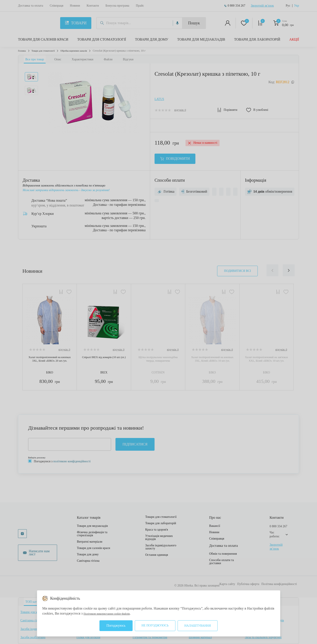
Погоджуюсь (116, 625)
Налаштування (198, 626)
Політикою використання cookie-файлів (113, 613)
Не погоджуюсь (155, 625)
